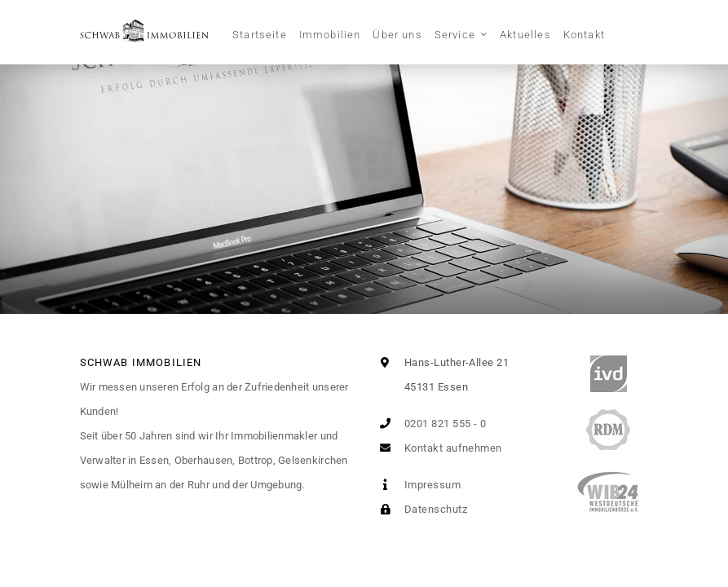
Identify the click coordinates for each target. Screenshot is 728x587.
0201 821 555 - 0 (430, 424)
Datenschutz (420, 509)
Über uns (397, 35)
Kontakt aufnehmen (438, 448)
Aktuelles (525, 35)
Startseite (260, 35)
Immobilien (330, 35)
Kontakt (584, 35)
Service (455, 35)
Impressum (417, 485)
